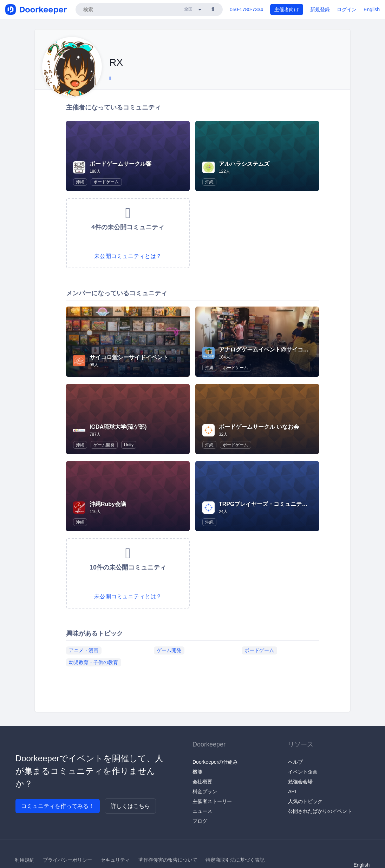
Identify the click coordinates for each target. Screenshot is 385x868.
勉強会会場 (300, 782)
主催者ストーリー (212, 801)
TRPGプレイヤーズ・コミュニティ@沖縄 (272, 504)
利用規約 (25, 860)
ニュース (202, 811)
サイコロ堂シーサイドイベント (129, 357)
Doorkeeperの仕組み (215, 762)
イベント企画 (303, 772)
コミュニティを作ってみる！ (58, 806)
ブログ (200, 821)
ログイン (347, 9)
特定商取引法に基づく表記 (235, 860)
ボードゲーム (106, 182)
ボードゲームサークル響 (120, 164)
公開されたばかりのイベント (320, 811)
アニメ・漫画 (84, 650)
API (292, 791)
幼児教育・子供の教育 (93, 662)
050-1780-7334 (246, 9)
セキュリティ (115, 860)
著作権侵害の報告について (168, 860)
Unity (129, 445)
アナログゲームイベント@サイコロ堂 (267, 350)
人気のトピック (305, 801)
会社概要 (202, 782)
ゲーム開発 (104, 445)
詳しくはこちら (130, 806)
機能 (197, 772)
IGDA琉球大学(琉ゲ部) (118, 427)
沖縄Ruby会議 (108, 504)
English (372, 9)
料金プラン (205, 791)
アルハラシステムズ (244, 164)
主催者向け (287, 9)
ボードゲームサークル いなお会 (259, 427)
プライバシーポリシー (67, 860)
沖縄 (80, 182)
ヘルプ (295, 762)
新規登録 (320, 9)
